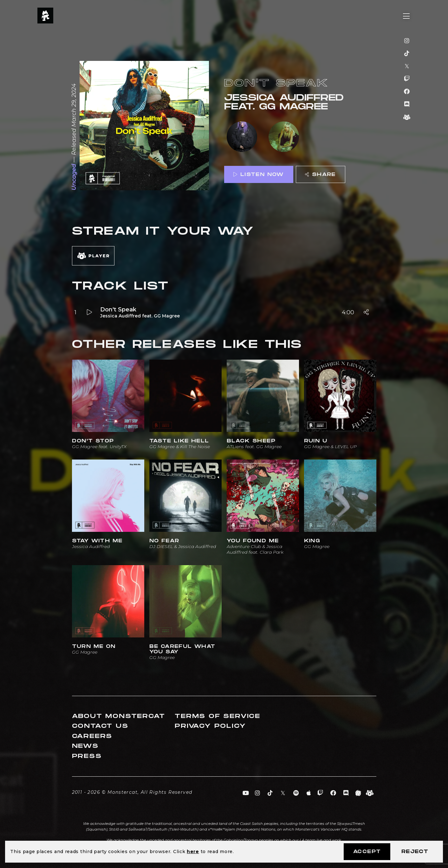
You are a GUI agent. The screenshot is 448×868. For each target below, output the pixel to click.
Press (87, 756)
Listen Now (258, 175)
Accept (367, 852)
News (85, 746)
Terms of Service (218, 716)
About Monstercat (119, 716)
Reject (415, 852)
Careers (92, 736)
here (193, 852)
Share (320, 175)
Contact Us (100, 726)
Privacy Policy (210, 726)
